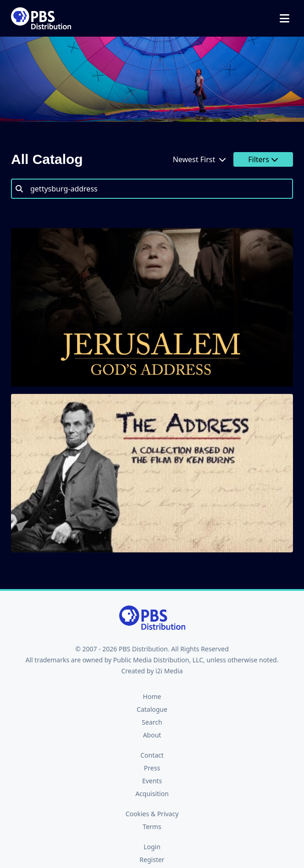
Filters (263, 159)
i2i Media (169, 671)
